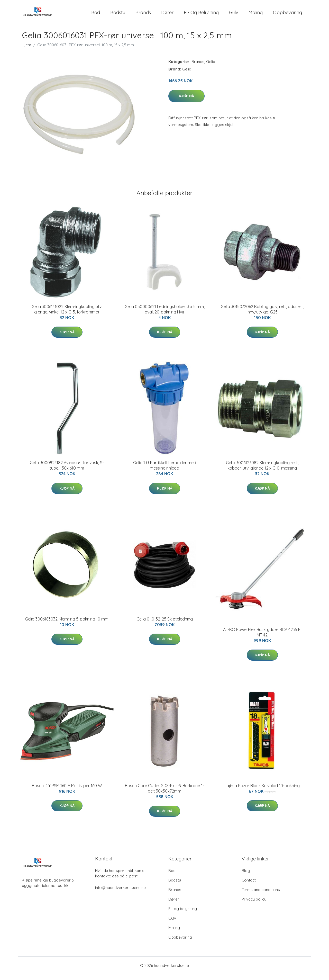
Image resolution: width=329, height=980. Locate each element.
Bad (96, 15)
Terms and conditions (261, 895)
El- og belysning (201, 15)
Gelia (211, 67)
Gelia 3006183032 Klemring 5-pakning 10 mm (67, 625)
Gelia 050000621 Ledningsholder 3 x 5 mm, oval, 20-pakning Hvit (165, 315)
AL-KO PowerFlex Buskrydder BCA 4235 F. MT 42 (262, 638)
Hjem (26, 51)
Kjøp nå (186, 102)
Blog (246, 876)
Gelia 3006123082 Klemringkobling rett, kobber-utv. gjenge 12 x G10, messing (262, 471)
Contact (249, 886)
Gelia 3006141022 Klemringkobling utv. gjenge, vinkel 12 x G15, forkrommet (67, 315)
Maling (256, 15)
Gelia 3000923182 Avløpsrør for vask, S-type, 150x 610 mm (67, 471)
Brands (143, 15)
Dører (167, 15)
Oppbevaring (287, 15)
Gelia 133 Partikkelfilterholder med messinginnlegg (165, 471)
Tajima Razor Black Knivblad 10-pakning (262, 791)
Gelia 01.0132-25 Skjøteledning (165, 625)
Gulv (234, 15)
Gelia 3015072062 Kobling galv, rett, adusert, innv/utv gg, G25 (262, 315)
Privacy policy (254, 905)
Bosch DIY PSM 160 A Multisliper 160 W (67, 791)
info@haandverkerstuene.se (120, 893)
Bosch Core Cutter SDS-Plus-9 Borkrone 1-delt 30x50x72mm (164, 794)
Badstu (118, 15)
